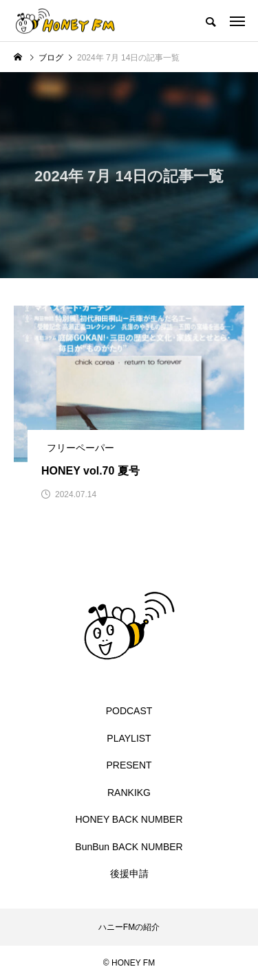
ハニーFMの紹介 (129, 927)
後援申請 (129, 874)
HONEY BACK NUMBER (129, 819)
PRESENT (129, 765)
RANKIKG (129, 793)
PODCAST (129, 711)
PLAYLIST (129, 738)
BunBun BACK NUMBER (129, 847)
